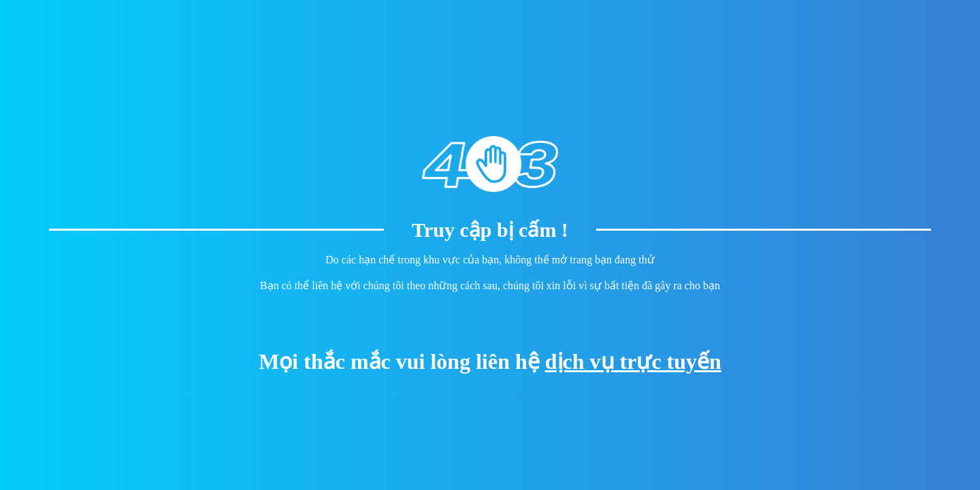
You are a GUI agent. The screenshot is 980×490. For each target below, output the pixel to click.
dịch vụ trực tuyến (633, 361)
